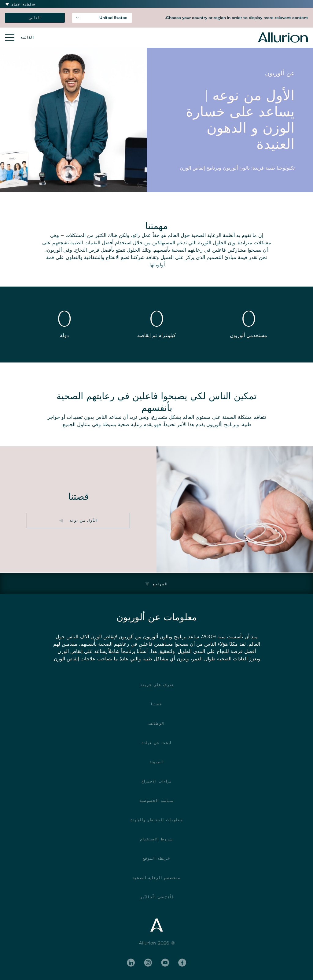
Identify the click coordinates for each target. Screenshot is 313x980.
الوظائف (156, 723)
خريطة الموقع (156, 858)
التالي (35, 18)
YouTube (165, 963)
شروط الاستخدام (156, 839)
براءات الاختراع (157, 781)
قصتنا (156, 704)
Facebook (182, 963)
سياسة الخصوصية (157, 800)
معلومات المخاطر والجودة (157, 820)
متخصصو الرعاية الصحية (156, 878)
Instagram (148, 963)
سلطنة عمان (23, 4)
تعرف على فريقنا (156, 685)
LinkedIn (131, 963)
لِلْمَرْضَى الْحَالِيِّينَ (156, 897)
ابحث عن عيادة (156, 743)
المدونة (157, 762)
